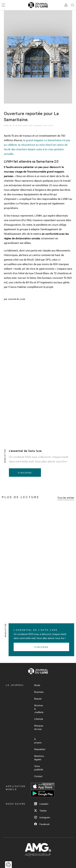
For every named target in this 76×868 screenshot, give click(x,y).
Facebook (42, 824)
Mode (37, 685)
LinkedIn (41, 804)
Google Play (43, 793)
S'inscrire (25, 473)
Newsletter (40, 749)
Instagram (42, 817)
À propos (38, 741)
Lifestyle (39, 719)
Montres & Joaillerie (39, 709)
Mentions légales (39, 758)
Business (39, 692)
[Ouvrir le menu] (3, 5)
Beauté (38, 699)
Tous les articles (66, 497)
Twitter (40, 810)
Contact (38, 776)
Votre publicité (39, 768)
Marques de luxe (39, 727)
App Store (43, 786)
